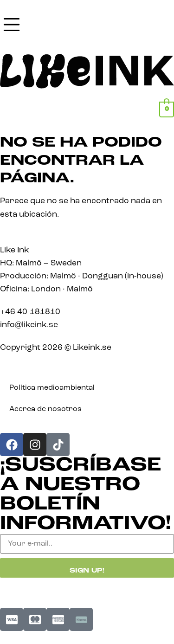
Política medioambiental (52, 388)
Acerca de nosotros (45, 409)
